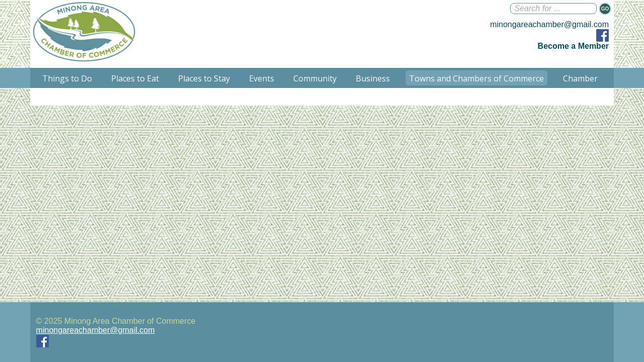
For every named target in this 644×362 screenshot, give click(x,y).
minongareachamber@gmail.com (549, 24)
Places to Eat (135, 78)
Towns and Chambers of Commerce (476, 78)
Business (373, 78)
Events (262, 78)
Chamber (580, 78)
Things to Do (67, 78)
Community (315, 78)
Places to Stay (204, 78)
